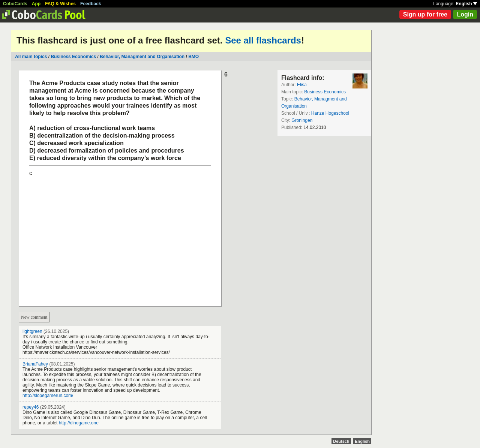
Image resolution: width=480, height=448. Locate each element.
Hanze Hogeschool (330, 113)
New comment (34, 317)
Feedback (91, 4)
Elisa (302, 85)
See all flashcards (263, 40)
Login (465, 14)
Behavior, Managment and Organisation (142, 57)
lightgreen (32, 331)
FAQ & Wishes (60, 4)
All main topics (31, 57)
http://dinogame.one (79, 423)
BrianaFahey (35, 364)
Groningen (302, 120)
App (36, 4)
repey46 (31, 407)
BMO (193, 57)
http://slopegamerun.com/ (48, 396)
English (466, 4)
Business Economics (73, 57)
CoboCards (15, 4)
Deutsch (341, 441)
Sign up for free (425, 14)
